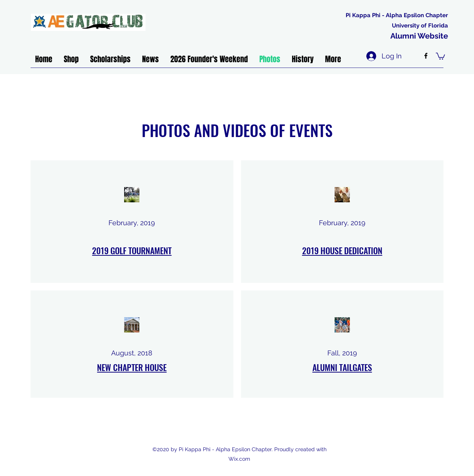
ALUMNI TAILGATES (342, 367)
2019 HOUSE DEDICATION (342, 250)
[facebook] (426, 56)
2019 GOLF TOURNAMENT (132, 250)
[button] (440, 56)
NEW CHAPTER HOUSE (132, 367)
